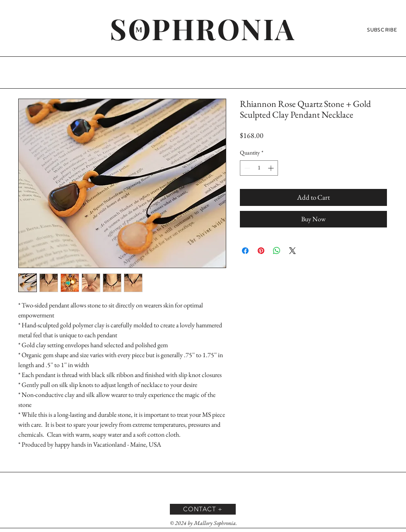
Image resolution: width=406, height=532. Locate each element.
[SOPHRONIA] (203, 28)
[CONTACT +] (203, 509)
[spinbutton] (259, 168)
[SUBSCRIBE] (383, 30)
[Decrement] (246, 168)
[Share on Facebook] (245, 251)
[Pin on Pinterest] (261, 251)
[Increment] (272, 168)
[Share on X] (292, 251)
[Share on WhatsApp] (277, 251)
